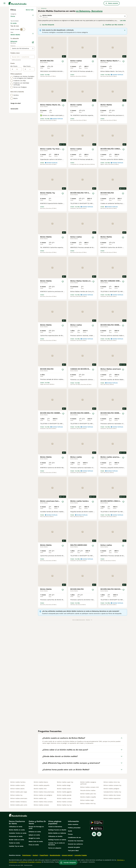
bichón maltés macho (18, 785)
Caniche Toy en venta (16, 846)
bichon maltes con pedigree (43, 795)
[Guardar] (63, 61)
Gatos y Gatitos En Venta (37, 822)
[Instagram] (99, 834)
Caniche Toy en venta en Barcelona (57, 844)
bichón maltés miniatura (18, 802)
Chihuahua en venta (16, 827)
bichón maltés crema (64, 798)
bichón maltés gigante (64, 792)
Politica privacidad (74, 828)
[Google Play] (97, 822)
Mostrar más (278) (27, 83)
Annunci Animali (67, 855)
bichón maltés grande (64, 795)
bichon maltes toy (16, 795)
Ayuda (70, 831)
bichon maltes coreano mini (90, 787)
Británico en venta (35, 832)
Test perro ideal (73, 851)
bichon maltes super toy (65, 782)
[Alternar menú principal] (4, 3)
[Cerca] (125, 30)
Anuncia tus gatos (74, 847)
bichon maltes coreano (41, 805)
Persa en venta (34, 845)
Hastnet (35, 855)
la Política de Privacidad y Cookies (30, 862)
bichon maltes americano (19, 798)
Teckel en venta (14, 843)
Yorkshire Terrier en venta (18, 833)
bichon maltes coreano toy (112, 785)
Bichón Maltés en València (57, 833)
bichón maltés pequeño (42, 785)
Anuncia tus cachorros (75, 844)
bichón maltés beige (64, 785)
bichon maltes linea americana (44, 792)
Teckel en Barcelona (55, 827)
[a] (30, 118)
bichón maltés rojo (40, 798)
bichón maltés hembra (18, 782)
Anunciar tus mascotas (76, 841)
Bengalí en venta (34, 838)
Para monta (16, 31)
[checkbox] (12, 50)
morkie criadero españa (88, 797)
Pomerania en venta (16, 836)
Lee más (123, 21)
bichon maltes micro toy (112, 782)
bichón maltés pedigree (111, 789)
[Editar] (33, 91)
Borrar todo (30, 10)
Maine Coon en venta (36, 841)
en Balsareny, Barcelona (89, 11)
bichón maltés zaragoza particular (88, 783)
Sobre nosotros (73, 824)
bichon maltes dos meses (112, 795)
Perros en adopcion (55, 848)
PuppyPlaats (44, 855)
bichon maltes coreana (65, 802)
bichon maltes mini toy (88, 804)
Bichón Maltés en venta (17, 830)
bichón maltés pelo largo (19, 792)
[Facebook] (94, 834)
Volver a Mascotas (17, 14)
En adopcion (26, 27)
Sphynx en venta (34, 835)
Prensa (70, 834)
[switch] (23, 38)
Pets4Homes (27, 855)
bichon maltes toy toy (64, 805)
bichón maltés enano (64, 789)
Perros (13, 18)
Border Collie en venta (16, 840)
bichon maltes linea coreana (43, 802)
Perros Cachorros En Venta (17, 822)
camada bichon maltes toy (112, 792)
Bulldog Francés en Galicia (57, 840)
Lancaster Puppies (81, 855)
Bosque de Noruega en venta (36, 828)
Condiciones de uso (74, 837)
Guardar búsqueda (47, 25)
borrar (31, 42)
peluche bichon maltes (88, 790)
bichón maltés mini (40, 789)
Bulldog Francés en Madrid (57, 830)
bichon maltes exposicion (112, 798)
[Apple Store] (97, 828)
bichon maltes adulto (17, 789)
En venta (15, 27)
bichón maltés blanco (41, 782)
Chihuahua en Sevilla (55, 836)
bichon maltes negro (87, 800)
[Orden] (114, 25)
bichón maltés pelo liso (88, 794)
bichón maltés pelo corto (19, 805)
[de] (17, 118)
